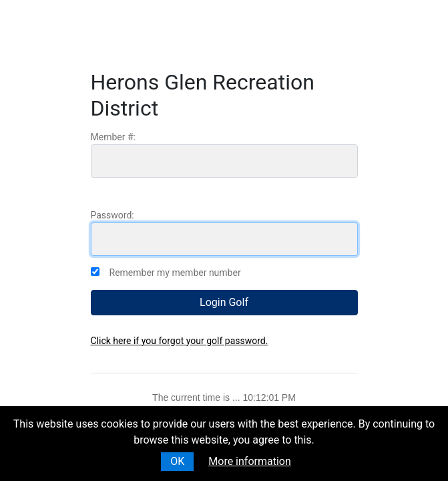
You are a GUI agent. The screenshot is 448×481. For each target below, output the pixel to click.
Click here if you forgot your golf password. (180, 341)
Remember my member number (175, 273)
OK (177, 461)
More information (249, 461)
